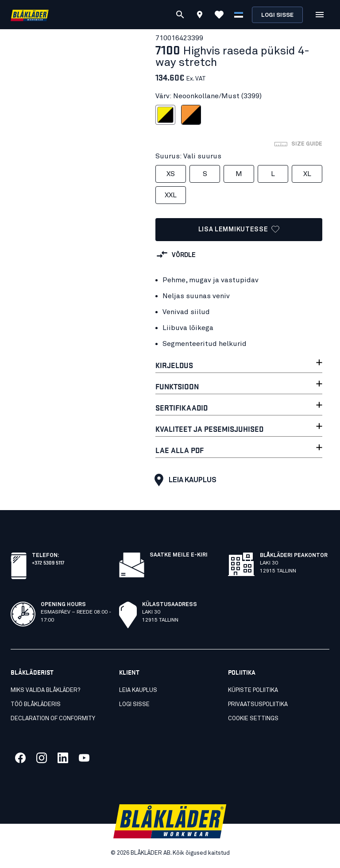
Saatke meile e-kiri (179, 555)
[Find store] (200, 16)
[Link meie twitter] (42, 758)
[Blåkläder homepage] (30, 15)
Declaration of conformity (53, 719)
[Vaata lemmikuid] (219, 15)
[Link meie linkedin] (63, 758)
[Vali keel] (239, 15)
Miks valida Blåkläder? (45, 690)
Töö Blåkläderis (36, 705)
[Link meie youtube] (84, 758)
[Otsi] (180, 15)
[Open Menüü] (320, 15)
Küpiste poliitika (253, 690)
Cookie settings (253, 719)
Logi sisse (277, 15)
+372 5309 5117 (48, 562)
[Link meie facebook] (20, 758)
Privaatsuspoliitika (258, 705)
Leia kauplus (183, 480)
